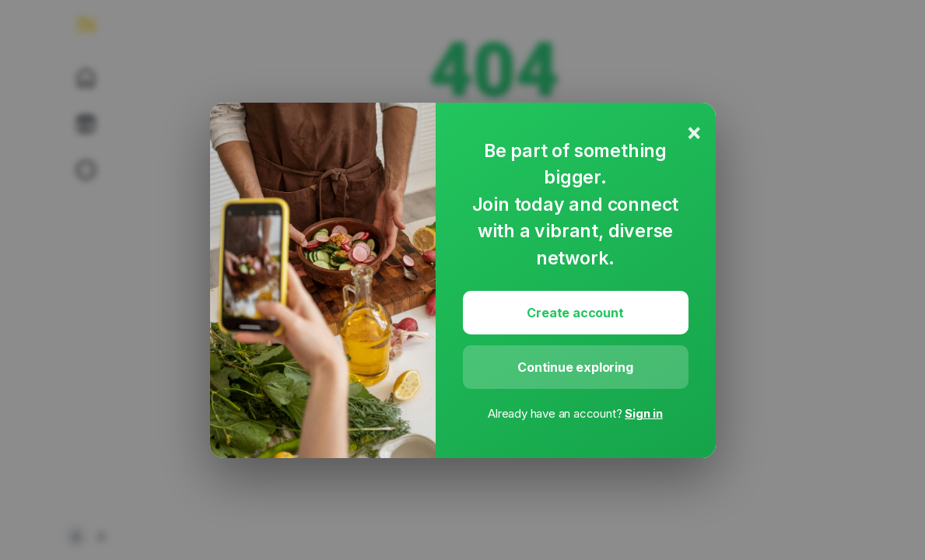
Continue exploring (575, 367)
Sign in (644, 413)
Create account (575, 313)
